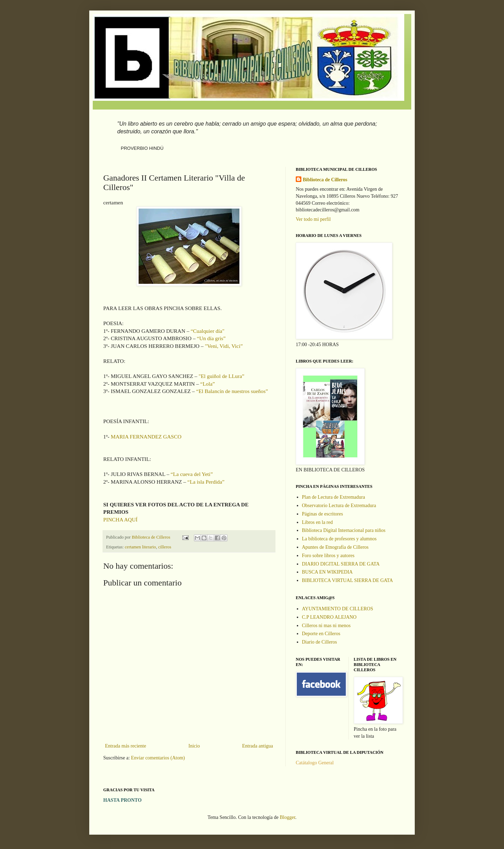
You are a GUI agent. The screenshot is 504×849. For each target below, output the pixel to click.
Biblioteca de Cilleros (325, 180)
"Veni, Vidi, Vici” (224, 346)
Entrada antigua (258, 746)
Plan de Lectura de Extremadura (334, 497)
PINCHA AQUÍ (120, 520)
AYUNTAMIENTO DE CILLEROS (338, 609)
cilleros (165, 547)
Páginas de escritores (323, 514)
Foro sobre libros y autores (328, 556)
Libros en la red (317, 522)
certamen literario (141, 547)
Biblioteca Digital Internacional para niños (344, 530)
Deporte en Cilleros (321, 634)
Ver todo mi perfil (313, 219)
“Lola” (208, 384)
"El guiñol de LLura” (221, 376)
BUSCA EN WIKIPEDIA (327, 572)
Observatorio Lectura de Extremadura (339, 506)
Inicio (194, 746)
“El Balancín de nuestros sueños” (232, 391)
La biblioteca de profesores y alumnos (339, 539)
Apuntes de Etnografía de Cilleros (335, 547)
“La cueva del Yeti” (192, 474)
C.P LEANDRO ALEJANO (329, 617)
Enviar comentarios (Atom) (158, 758)
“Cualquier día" (208, 331)
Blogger (287, 817)
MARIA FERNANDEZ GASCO (146, 437)
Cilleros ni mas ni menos (326, 626)
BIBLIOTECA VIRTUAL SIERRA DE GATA (348, 580)
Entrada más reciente (125, 746)
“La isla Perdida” (206, 482)
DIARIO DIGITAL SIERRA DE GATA (341, 564)
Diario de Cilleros (320, 642)
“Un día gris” (211, 338)
